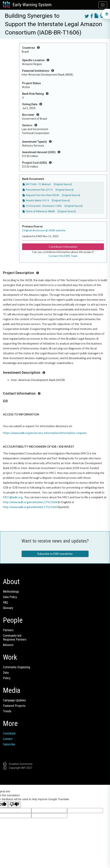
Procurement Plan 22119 (38, 190)
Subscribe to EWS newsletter (55, 554)
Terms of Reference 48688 (39, 211)
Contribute (9, 733)
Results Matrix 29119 (36, 201)
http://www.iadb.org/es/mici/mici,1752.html (30, 507)
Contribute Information (63, 247)
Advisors (8, 645)
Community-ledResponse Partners (15, 638)
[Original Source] (63, 184)
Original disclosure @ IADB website (44, 230)
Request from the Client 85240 (41, 195)
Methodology (11, 592)
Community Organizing (17, 667)
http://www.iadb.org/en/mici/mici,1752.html (30, 502)
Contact (8, 739)
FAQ (5, 602)
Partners (8, 630)
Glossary (8, 608)
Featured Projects (14, 706)
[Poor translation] (14, 805)
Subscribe (9, 744)
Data (6, 673)
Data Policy (10, 597)
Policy (7, 678)
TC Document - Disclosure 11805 (42, 206)
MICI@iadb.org (13, 497)
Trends (7, 711)
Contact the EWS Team (63, 256)
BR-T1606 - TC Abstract (37, 184)
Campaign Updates (14, 700)
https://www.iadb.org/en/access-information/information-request (45, 433)
